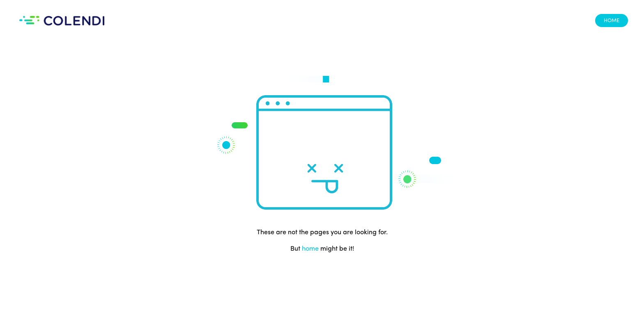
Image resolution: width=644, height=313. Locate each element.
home (310, 249)
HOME (612, 21)
